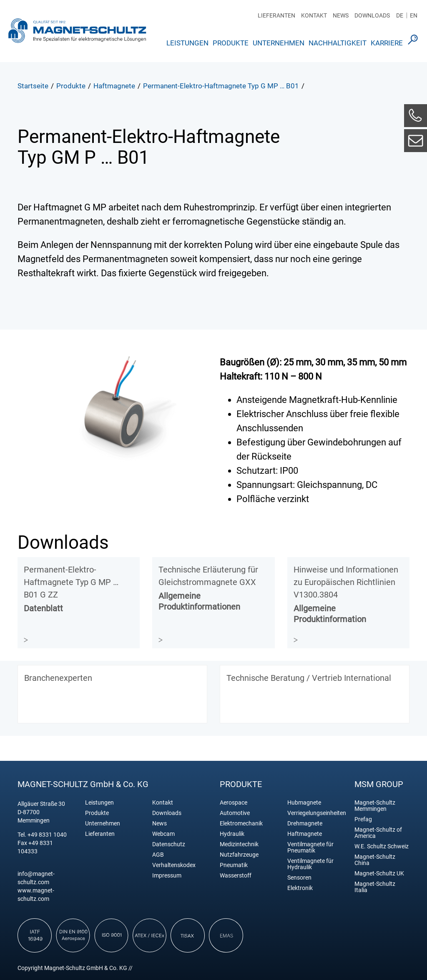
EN (414, 15)
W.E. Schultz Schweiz (382, 846)
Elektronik (300, 888)
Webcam (163, 834)
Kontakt (314, 15)
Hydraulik (232, 834)
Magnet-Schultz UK (379, 874)
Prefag (363, 819)
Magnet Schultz (77, 30)
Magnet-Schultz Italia (375, 887)
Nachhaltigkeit (338, 43)
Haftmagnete (305, 834)
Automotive (235, 813)
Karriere (387, 43)
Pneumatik (234, 865)
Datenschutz (169, 844)
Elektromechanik (241, 824)
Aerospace (234, 803)
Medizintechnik (239, 844)
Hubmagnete (304, 803)
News (341, 15)
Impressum (167, 876)
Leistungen (187, 43)
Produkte (231, 43)
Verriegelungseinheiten (315, 813)
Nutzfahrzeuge (239, 855)
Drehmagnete (305, 824)
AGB (158, 855)
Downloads (372, 15)
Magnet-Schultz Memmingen (375, 806)
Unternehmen (279, 43)
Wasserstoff (236, 876)
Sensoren (299, 878)
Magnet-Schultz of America (378, 833)
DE (400, 15)
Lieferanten (276, 15)
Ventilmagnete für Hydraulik (310, 864)
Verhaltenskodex (174, 865)
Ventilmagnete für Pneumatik (310, 847)
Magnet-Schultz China (375, 860)
